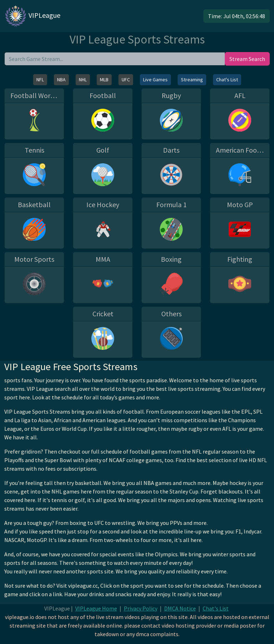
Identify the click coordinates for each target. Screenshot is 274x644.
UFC (126, 80)
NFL (40, 80)
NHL (83, 80)
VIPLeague (32, 16)
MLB (104, 80)
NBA (61, 80)
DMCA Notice (180, 608)
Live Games (155, 80)
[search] (115, 59)
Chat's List (227, 80)
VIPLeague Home (96, 608)
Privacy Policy (141, 608)
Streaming (192, 80)
